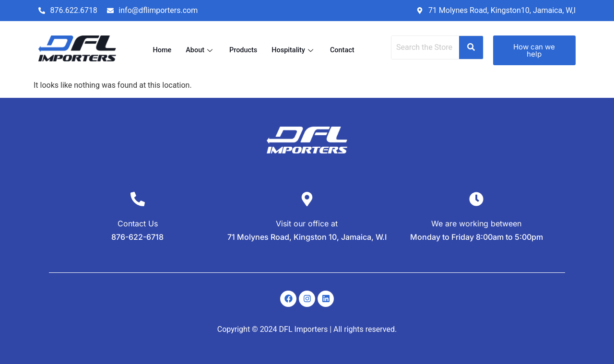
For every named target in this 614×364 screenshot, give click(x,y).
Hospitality (295, 50)
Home (160, 50)
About (199, 50)
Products (243, 50)
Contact (344, 50)
